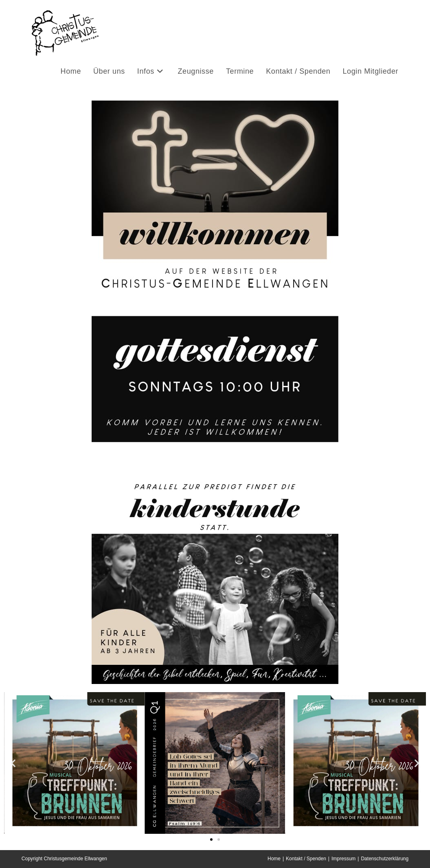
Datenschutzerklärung (385, 859)
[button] (13, 763)
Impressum (343, 859)
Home (274, 859)
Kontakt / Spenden (306, 859)
